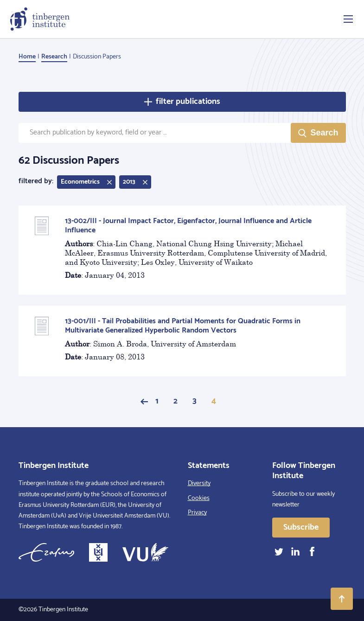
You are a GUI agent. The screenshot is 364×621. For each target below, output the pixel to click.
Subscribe (301, 527)
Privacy (197, 513)
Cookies (199, 498)
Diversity (199, 483)
